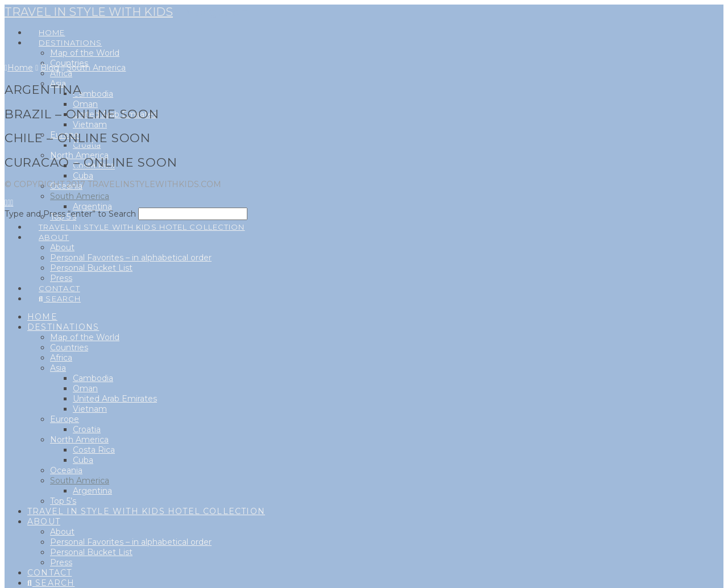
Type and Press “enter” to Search (70, 214)
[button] (212, 12)
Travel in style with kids (89, 12)
